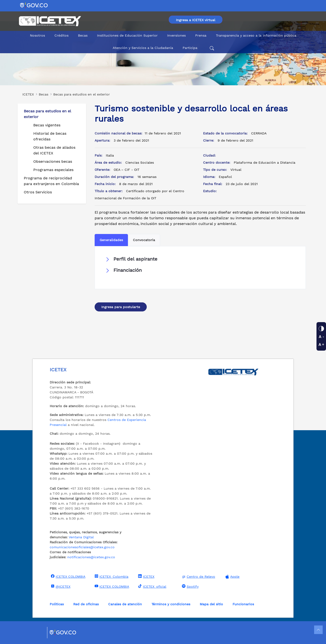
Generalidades (111, 240)
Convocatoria (144, 240)
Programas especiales (53, 170)
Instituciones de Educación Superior (127, 35)
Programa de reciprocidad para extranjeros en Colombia (51, 181)
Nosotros (37, 35)
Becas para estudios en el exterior (47, 114)
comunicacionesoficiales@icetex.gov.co (82, 547)
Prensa (201, 35)
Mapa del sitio (211, 604)
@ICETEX (60, 586)
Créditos (61, 35)
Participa (190, 48)
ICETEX (146, 576)
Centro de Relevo (198, 577)
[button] (200, 259)
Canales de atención (125, 604)
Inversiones (176, 35)
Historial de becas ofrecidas (50, 136)
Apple (232, 577)
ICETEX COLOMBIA (68, 576)
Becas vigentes (47, 125)
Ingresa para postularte (121, 307)
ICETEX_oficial (152, 586)
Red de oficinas (86, 604)
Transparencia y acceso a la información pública (256, 35)
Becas (83, 35)
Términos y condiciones (171, 604)
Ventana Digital (81, 537)
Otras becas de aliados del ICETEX (54, 150)
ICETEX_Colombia (111, 576)
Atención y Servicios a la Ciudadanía (143, 48)
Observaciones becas (53, 161)
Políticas (57, 604)
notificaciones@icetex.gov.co (91, 557)
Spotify (190, 586)
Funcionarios (243, 604)
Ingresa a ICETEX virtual (196, 20)
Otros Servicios (38, 192)
